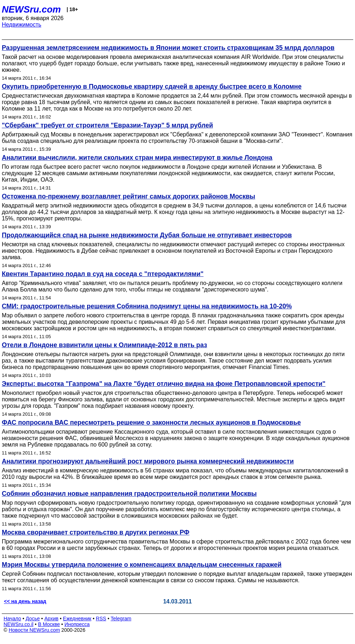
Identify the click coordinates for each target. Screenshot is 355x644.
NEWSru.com (31, 9)
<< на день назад (25, 601)
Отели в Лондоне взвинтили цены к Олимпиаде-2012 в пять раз (104, 345)
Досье (33, 619)
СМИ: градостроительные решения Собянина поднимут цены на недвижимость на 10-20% (147, 306)
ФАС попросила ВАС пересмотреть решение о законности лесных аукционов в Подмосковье (151, 423)
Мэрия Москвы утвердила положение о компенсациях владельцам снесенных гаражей (142, 565)
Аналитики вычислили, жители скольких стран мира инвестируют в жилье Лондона (137, 158)
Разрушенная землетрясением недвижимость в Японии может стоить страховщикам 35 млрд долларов (168, 48)
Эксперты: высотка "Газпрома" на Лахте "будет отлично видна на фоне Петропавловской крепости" (164, 384)
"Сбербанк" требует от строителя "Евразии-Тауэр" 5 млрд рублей (107, 125)
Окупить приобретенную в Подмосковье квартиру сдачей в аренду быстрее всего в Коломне (152, 87)
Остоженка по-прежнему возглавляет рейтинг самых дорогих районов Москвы (129, 196)
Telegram (121, 619)
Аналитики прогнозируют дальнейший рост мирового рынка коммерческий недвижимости (148, 461)
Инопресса (77, 624)
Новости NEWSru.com (34, 630)
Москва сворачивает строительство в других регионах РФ (96, 532)
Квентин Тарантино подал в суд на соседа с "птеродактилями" (103, 274)
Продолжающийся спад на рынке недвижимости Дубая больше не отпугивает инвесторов (147, 235)
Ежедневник (77, 619)
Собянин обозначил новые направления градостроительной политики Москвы (129, 494)
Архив (51, 619)
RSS (101, 619)
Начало (12, 619)
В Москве (49, 624)
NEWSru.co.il (18, 624)
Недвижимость (22, 25)
